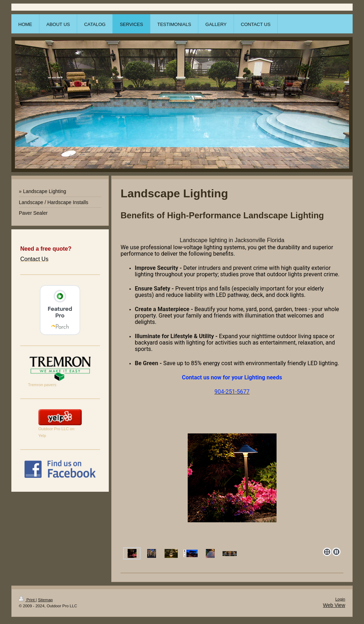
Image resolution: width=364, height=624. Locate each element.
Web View (334, 605)
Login (340, 599)
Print (27, 600)
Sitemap (45, 600)
